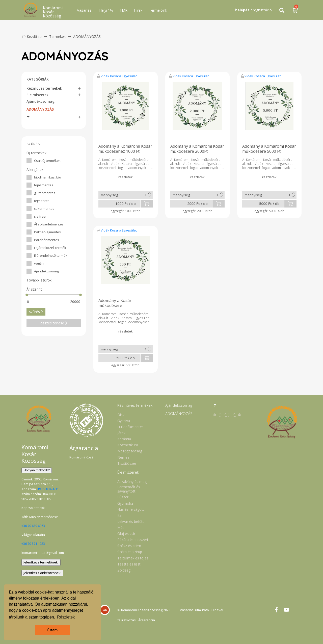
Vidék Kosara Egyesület (119, 76)
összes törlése (54, 323)
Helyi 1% (106, 10)
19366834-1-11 (48, 489)
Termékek (57, 36)
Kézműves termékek (44, 88)
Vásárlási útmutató (194, 610)
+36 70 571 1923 (33, 544)
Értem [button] (53, 630)
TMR (124, 10)
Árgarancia (147, 620)
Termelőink (158, 10)
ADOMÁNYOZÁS (87, 36)
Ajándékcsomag (41, 101)
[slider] (27, 295)
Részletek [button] (66, 617)
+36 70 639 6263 (33, 526)
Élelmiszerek (37, 95)
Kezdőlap (32, 36)
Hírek (138, 10)
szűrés (36, 312)
